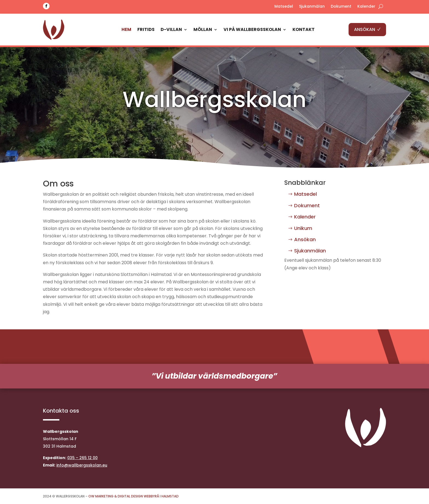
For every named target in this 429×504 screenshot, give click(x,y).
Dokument (341, 7)
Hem (126, 29)
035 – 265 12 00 (82, 458)
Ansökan (305, 239)
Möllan (203, 29)
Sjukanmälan (312, 7)
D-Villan (171, 29)
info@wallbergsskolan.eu (82, 465)
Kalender (366, 7)
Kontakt (304, 29)
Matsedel (284, 7)
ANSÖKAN (365, 29)
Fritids (146, 29)
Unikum (303, 228)
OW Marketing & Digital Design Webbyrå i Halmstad (134, 496)
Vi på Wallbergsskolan (252, 29)
